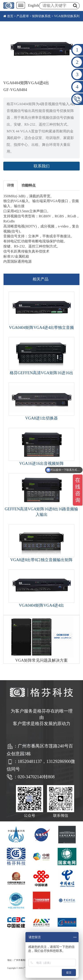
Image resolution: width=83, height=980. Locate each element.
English (34, 5)
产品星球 (23, 16)
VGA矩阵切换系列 (67, 16)
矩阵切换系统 (41, 16)
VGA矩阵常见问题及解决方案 (41, 660)
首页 (10, 16)
